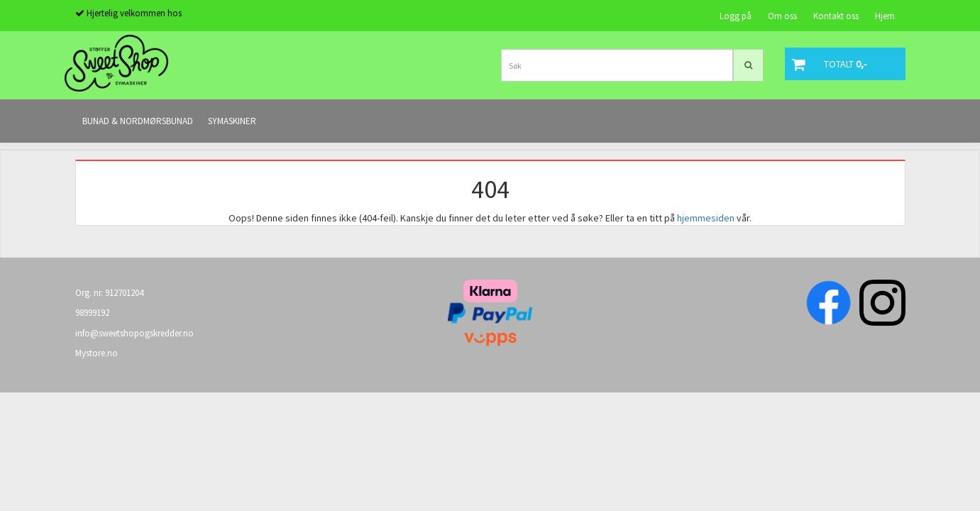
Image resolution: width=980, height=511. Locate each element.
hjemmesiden (706, 218)
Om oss (782, 16)
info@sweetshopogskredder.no (134, 333)
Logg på (736, 16)
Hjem (885, 16)
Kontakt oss (836, 16)
